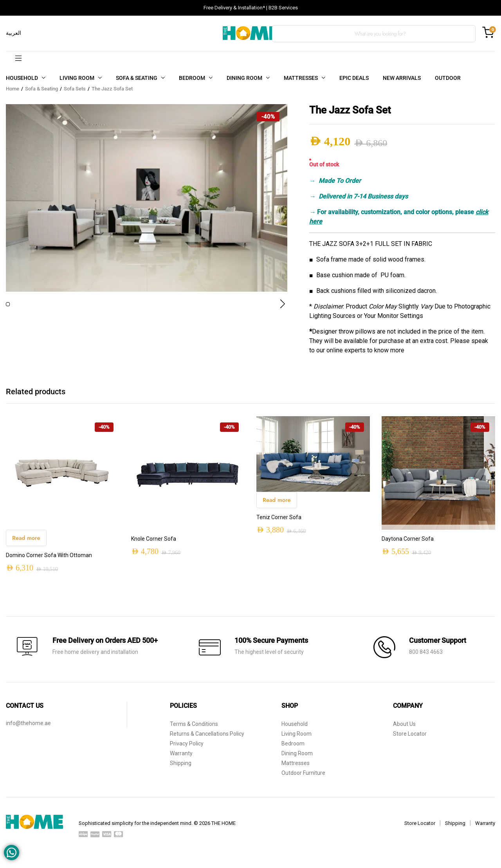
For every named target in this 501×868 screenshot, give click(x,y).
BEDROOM (192, 78)
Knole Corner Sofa (154, 544)
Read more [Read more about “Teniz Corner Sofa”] (277, 505)
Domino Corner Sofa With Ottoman (49, 560)
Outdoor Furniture (303, 778)
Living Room (296, 739)
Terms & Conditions (194, 729)
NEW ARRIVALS (402, 78)
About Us (404, 729)
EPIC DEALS (354, 78)
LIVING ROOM (77, 78)
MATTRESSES (301, 78)
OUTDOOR (448, 78)
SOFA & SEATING (137, 78)
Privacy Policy (187, 749)
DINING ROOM (244, 78)
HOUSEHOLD (22, 78)
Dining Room (297, 758)
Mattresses (296, 768)
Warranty (181, 758)
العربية (14, 33)
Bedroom (293, 749)
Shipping (181, 768)
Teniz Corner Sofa (279, 522)
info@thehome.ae (28, 728)
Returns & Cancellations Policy (207, 739)
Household (295, 729)
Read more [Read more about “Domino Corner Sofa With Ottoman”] (26, 543)
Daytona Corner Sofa (408, 544)
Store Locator (410, 739)
